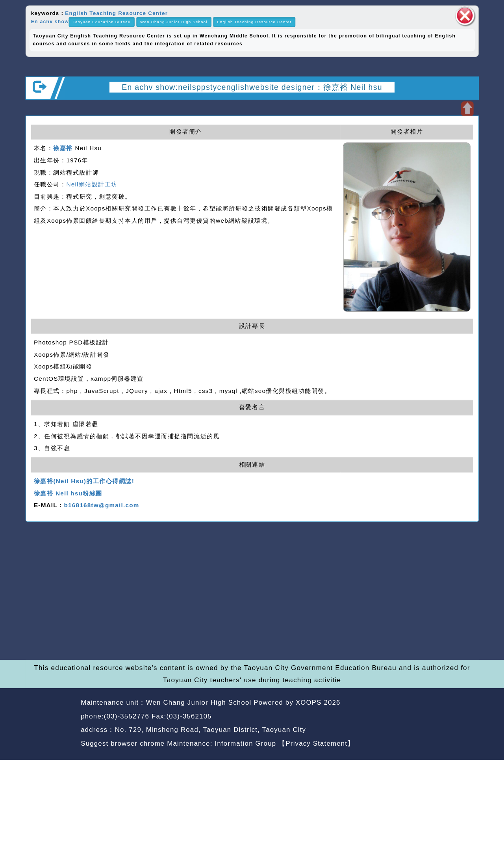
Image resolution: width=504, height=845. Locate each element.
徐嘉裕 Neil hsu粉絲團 (68, 493)
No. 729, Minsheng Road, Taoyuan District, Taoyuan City (210, 730)
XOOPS (309, 703)
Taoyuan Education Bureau (102, 22)
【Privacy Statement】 (316, 743)
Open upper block (467, 109)
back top (460, 717)
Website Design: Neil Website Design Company (51, 724)
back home (415, 717)
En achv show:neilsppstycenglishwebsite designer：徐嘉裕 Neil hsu (252, 87)
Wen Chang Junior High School (174, 22)
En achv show (50, 21)
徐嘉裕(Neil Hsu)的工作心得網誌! (84, 481)
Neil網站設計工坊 (92, 185)
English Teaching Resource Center (116, 13)
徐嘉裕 (63, 148)
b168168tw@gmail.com (101, 505)
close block (465, 16)
